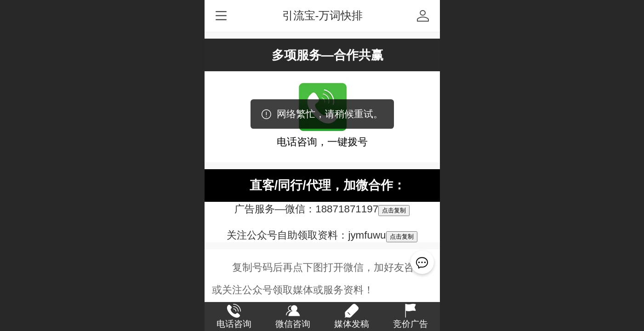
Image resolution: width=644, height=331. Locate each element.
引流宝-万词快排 (323, 15)
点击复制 (394, 210)
